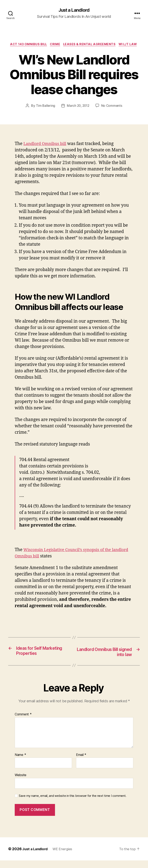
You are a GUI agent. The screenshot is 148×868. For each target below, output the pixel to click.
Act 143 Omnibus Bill (38, 45)
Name (20, 762)
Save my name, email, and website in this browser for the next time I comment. (73, 803)
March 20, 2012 (78, 113)
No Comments (113, 113)
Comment (23, 722)
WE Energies (65, 856)
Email (81, 762)
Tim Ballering (45, 113)
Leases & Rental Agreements (102, 45)
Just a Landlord (74, 10)
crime (66, 45)
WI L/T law (74, 51)
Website (21, 782)
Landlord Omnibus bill (47, 151)
